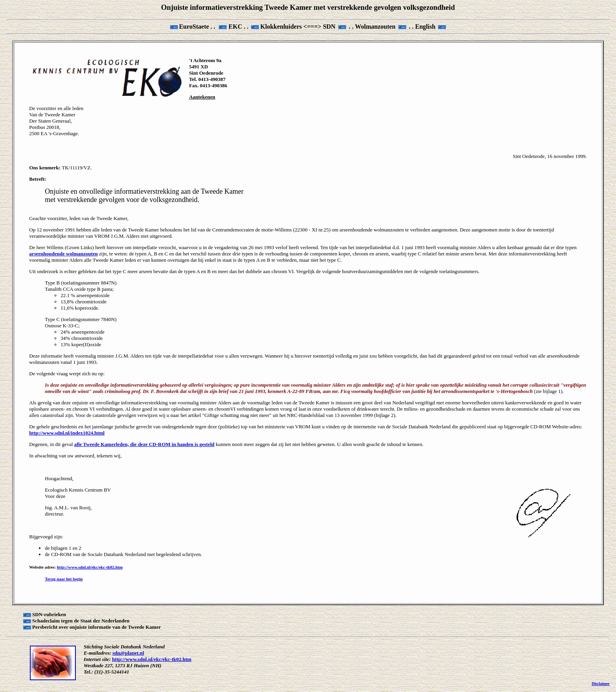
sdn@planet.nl (128, 653)
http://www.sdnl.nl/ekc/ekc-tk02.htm (90, 567)
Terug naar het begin (64, 579)
